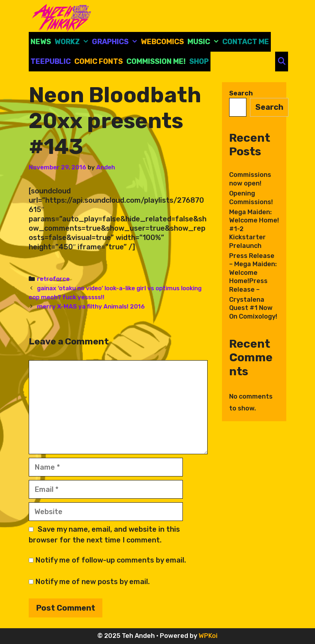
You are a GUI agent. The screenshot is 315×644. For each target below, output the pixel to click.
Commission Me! (156, 61)
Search (241, 93)
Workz (72, 42)
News (41, 42)
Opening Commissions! (251, 198)
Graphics (115, 42)
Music (204, 42)
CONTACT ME (246, 42)
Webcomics (162, 42)
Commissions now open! (250, 179)
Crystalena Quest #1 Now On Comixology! (253, 308)
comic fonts (99, 61)
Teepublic (51, 61)
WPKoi (208, 636)
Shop (199, 61)
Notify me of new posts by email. (92, 582)
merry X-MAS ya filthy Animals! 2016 (91, 306)
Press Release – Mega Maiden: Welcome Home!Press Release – (253, 273)
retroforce (53, 279)
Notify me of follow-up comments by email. (111, 560)
